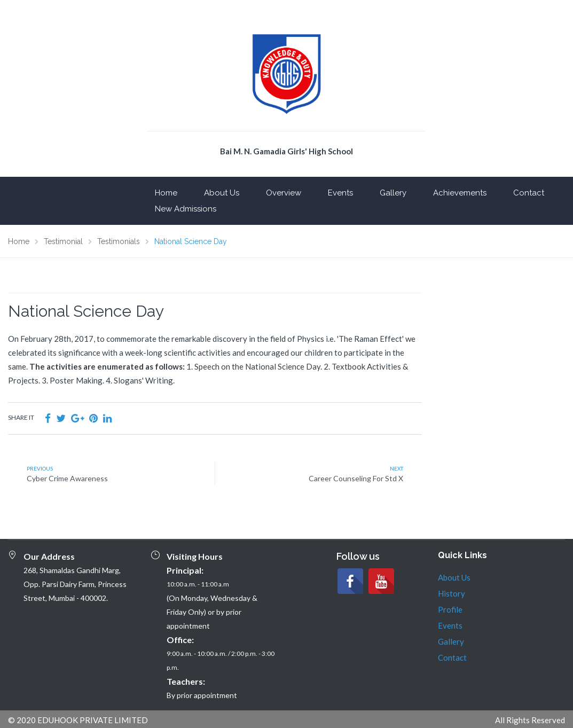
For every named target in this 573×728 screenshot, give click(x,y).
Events (340, 193)
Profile (450, 609)
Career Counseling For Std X (356, 478)
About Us (222, 193)
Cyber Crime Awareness (67, 478)
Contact (529, 193)
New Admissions (186, 209)
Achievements (460, 193)
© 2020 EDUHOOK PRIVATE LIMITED (78, 720)
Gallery (393, 193)
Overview (284, 193)
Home (166, 193)
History (452, 593)
